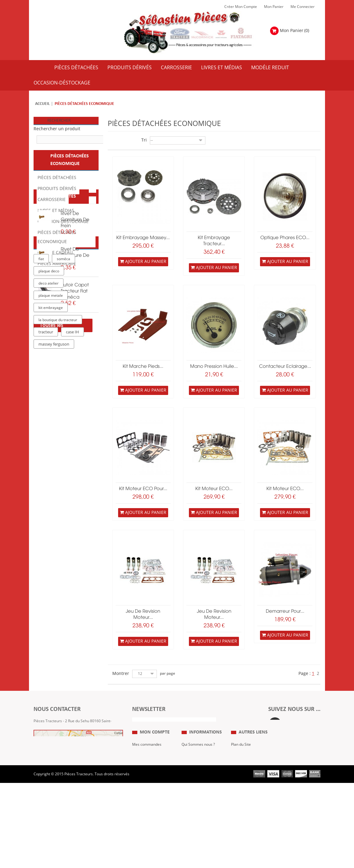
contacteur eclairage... (285, 367)
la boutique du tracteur (58, 544)
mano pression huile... (214, 367)
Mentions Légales (197, 782)
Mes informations (147, 809)
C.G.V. (187, 791)
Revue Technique (246, 791)
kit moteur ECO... (214, 489)
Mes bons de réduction (152, 819)
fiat (41, 483)
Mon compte (155, 761)
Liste (120, 141)
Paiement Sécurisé (197, 809)
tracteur (46, 557)
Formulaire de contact (58, 747)
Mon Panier (274, 7)
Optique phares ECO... (285, 238)
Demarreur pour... (285, 612)
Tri (144, 140)
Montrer (121, 674)
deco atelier (49, 508)
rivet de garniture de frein (75, 321)
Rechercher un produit (57, 129)
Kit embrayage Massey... (143, 238)
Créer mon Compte (241, 7)
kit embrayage (51, 532)
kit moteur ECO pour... (143, 489)
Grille (111, 141)
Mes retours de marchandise (145, 787)
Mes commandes (147, 773)
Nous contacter (244, 800)
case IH (72, 557)
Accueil (42, 104)
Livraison (189, 800)
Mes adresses (144, 800)
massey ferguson (54, 569)
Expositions (241, 782)
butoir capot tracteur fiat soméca (75, 393)
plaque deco (49, 496)
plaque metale (51, 520)
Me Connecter (303, 7)
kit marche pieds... (143, 367)
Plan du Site (241, 773)
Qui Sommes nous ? (198, 773)
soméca (63, 483)
